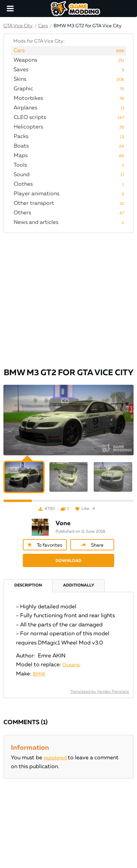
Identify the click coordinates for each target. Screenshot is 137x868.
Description (28, 585)
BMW (39, 674)
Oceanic (71, 665)
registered (56, 758)
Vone (63, 523)
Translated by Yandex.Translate (100, 692)
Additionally (79, 585)
